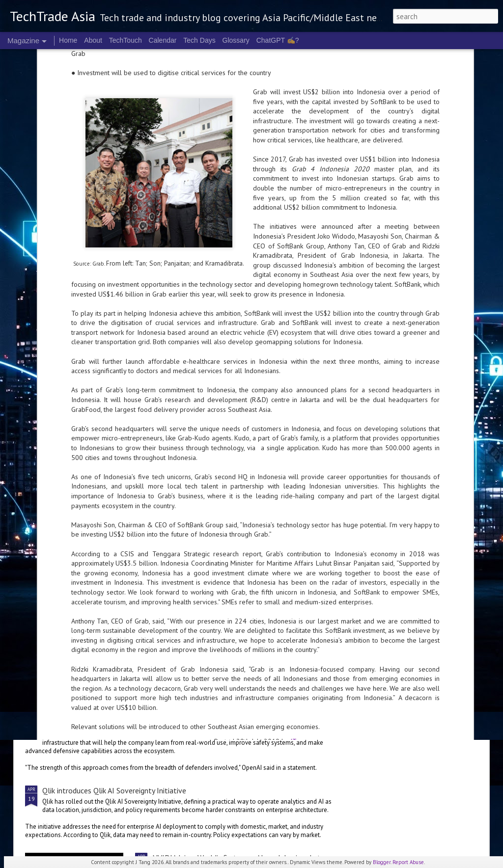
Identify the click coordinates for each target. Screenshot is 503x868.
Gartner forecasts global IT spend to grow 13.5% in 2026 (137, 648)
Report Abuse (408, 862)
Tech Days (199, 40)
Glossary (236, 40)
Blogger (382, 862)
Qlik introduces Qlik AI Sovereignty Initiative (114, 790)
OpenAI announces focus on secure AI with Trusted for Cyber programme (162, 723)
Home (68, 40)
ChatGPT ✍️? (278, 40)
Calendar (163, 40)
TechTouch (126, 40)
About (93, 40)
